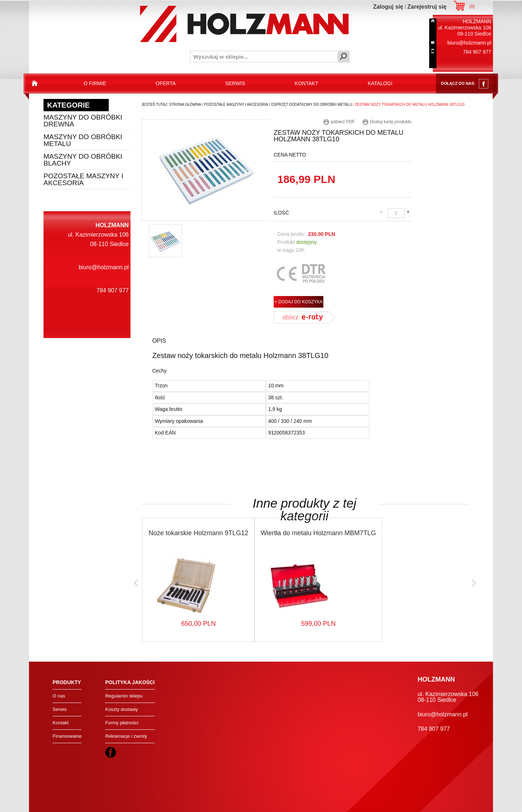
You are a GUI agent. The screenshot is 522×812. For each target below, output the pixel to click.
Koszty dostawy (121, 709)
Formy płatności (122, 723)
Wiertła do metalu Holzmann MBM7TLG (318, 533)
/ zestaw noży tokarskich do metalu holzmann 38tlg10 (408, 105)
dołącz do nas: (465, 84)
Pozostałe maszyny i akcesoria (83, 179)
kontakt (306, 83)
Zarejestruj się (427, 7)
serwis (235, 83)
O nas (59, 696)
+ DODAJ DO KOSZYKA (298, 302)
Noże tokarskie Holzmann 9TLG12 (198, 533)
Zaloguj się (388, 7)
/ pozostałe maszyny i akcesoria (235, 105)
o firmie (95, 83)
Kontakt (61, 723)
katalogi (380, 83)
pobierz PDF (339, 122)
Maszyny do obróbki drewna (83, 121)
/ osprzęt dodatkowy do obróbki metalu (310, 105)
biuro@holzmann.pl (469, 43)
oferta (166, 83)
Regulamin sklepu (124, 696)
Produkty (67, 682)
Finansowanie (67, 736)
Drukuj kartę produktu (387, 122)
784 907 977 (477, 52)
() (472, 7)
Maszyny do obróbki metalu (83, 140)
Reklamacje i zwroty (126, 736)
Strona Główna (185, 105)
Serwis (60, 709)
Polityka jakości (130, 682)
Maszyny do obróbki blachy (83, 160)
